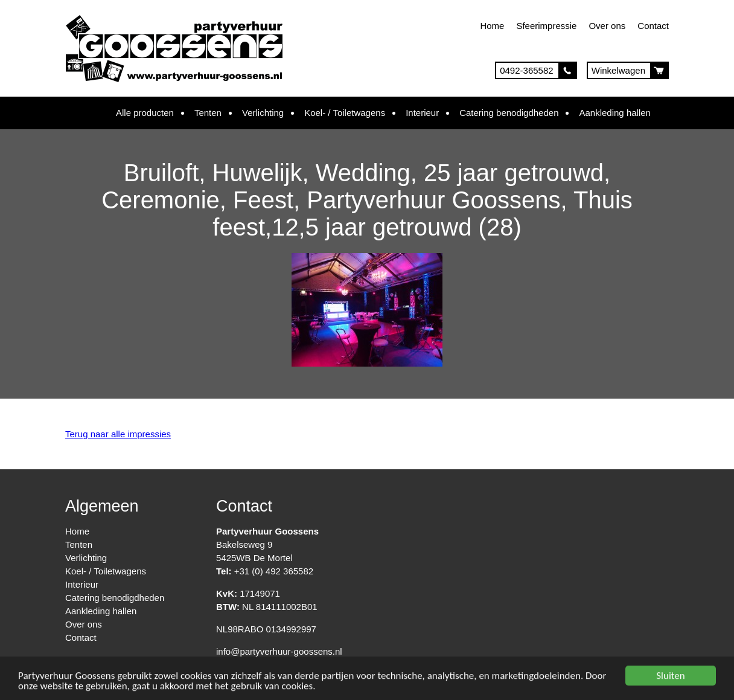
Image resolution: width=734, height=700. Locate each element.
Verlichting (263, 113)
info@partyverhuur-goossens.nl (279, 651)
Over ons (607, 26)
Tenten (208, 113)
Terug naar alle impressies (118, 434)
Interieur (422, 113)
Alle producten (145, 113)
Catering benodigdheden (509, 113)
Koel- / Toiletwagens (345, 113)
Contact (653, 26)
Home (492, 26)
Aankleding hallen (614, 113)
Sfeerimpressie (546, 26)
